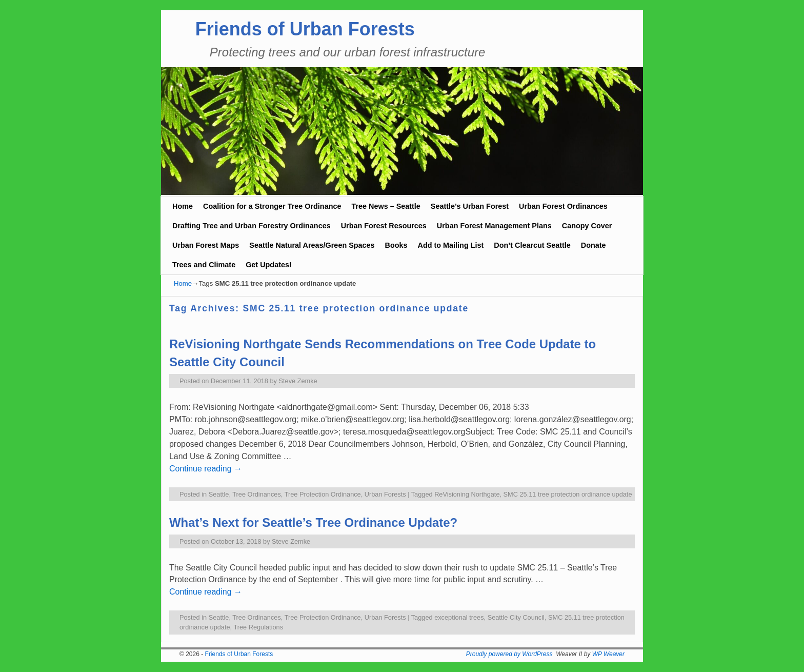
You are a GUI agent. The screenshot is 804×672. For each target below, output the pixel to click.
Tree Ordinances (257, 494)
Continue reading (206, 469)
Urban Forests (385, 494)
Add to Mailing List (451, 245)
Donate (594, 245)
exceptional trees (459, 617)
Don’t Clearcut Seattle (532, 245)
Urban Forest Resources (384, 226)
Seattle (219, 494)
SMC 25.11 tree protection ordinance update (568, 494)
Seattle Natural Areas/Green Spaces (312, 245)
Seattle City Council (516, 617)
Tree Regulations (258, 627)
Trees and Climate (204, 265)
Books (396, 245)
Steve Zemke (298, 381)
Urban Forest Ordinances (563, 206)
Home (183, 206)
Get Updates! (269, 265)
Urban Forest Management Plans (494, 226)
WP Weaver (608, 654)
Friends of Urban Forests (305, 29)
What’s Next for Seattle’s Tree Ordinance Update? (313, 522)
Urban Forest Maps (206, 245)
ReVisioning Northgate (467, 494)
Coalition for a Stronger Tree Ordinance (272, 206)
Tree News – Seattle (386, 206)
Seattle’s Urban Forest (470, 206)
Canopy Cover (587, 226)
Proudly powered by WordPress (509, 654)
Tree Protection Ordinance (323, 494)
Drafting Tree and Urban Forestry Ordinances (252, 226)
